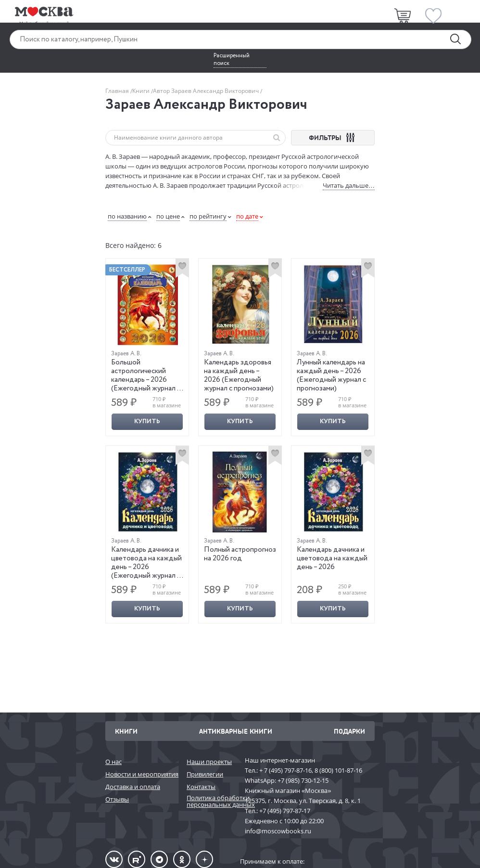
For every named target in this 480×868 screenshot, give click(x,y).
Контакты (201, 787)
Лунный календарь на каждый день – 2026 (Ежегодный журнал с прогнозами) (331, 376)
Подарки (349, 731)
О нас (114, 762)
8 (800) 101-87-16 (338, 770)
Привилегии (205, 774)
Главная (118, 91)
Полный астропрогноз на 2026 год (240, 554)
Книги (142, 91)
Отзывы (117, 799)
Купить (147, 421)
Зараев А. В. (126, 354)
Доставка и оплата (133, 787)
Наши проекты (209, 762)
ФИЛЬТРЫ (333, 137)
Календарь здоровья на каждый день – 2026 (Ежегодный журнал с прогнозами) (239, 376)
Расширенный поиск (232, 60)
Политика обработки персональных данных (211, 801)
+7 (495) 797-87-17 (285, 811)
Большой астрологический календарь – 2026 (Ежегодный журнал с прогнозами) (146, 380)
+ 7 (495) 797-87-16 (285, 770)
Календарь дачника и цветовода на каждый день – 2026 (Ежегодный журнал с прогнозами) (146, 567)
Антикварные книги (236, 731)
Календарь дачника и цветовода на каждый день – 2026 (332, 558)
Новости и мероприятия (141, 774)
